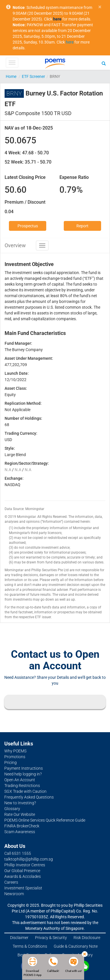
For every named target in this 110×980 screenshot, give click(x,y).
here (70, 42)
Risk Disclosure (87, 938)
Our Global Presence (22, 871)
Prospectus (28, 226)
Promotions (15, 757)
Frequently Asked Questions (29, 797)
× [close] (100, 7)
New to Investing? (20, 803)
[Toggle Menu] (12, 63)
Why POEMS (15, 751)
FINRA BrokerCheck (22, 826)
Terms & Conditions (30, 946)
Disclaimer (19, 938)
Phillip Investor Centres (25, 865)
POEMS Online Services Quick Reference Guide (45, 820)
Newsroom (14, 894)
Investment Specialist (23, 888)
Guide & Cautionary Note (76, 946)
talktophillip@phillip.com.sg (29, 859)
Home (11, 76)
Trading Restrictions (22, 786)
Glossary (12, 809)
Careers (11, 882)
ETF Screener (33, 76)
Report (82, 226)
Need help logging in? (23, 774)
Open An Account (20, 780)
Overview (15, 245)
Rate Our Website (20, 814)
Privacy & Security (51, 938)
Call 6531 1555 (18, 853)
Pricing (10, 762)
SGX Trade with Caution (25, 791)
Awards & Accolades (23, 876)
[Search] (104, 63)
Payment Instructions (24, 768)
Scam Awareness (20, 832)
